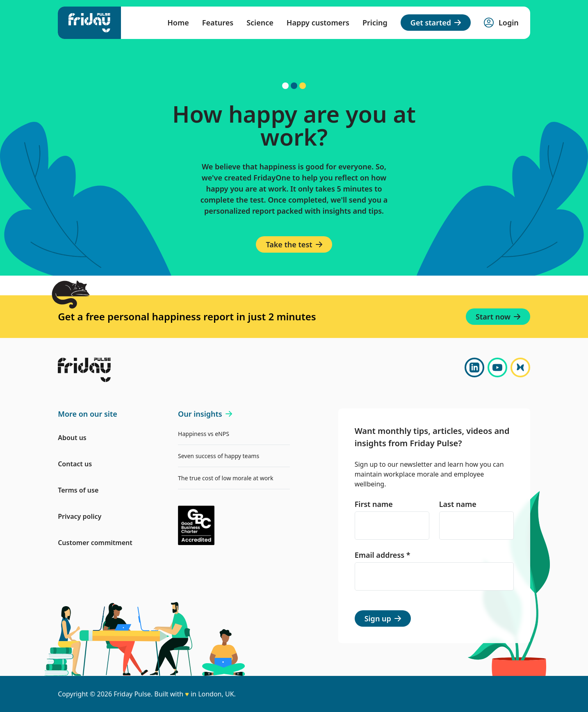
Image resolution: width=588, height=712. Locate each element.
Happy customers (318, 23)
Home (178, 23)
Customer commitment (95, 543)
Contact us (75, 464)
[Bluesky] (520, 367)
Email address (383, 555)
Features (218, 23)
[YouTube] (497, 367)
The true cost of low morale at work (226, 478)
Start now (498, 317)
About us (72, 438)
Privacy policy (80, 516)
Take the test (294, 244)
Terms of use (78, 490)
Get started (436, 23)
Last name (458, 504)
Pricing (375, 23)
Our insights (205, 414)
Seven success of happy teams (219, 456)
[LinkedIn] (474, 367)
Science (260, 23)
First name (374, 504)
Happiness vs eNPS (204, 434)
